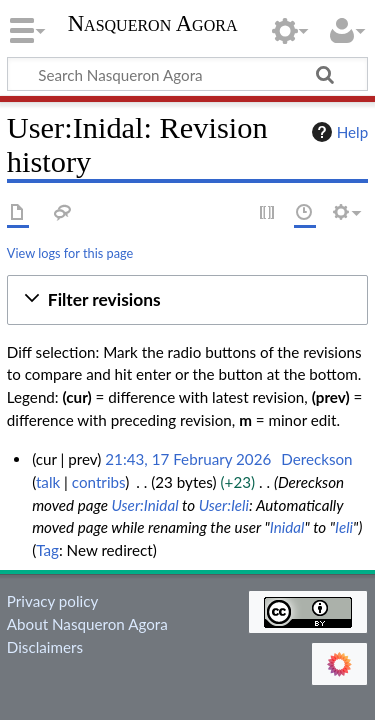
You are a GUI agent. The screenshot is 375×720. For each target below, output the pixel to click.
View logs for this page (70, 253)
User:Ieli (224, 505)
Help (337, 132)
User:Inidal (144, 505)
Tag (47, 550)
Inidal (287, 527)
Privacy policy (52, 601)
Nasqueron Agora (153, 25)
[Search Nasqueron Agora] (187, 74)
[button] (187, 300)
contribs (98, 482)
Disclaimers (45, 647)
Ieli (344, 527)
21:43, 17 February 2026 (188, 459)
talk (48, 482)
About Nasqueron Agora (87, 624)
